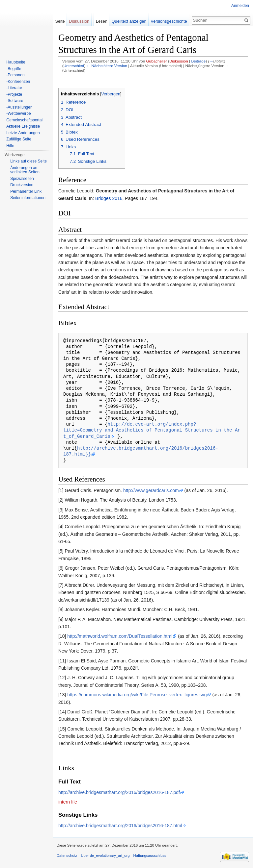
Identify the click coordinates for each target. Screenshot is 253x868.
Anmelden (240, 6)
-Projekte (14, 94)
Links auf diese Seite (28, 161)
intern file (68, 802)
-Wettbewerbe (18, 113)
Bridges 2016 (109, 198)
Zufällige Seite (19, 139)
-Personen (15, 75)
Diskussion (179, 61)
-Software (15, 101)
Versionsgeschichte (169, 21)
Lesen (102, 21)
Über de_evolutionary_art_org (105, 856)
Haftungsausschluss (150, 856)
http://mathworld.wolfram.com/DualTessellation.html (120, 636)
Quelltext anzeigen (129, 21)
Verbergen (111, 94)
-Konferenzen (18, 82)
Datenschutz (67, 856)
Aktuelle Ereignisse (23, 126)
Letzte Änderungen (23, 133)
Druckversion (22, 185)
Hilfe (10, 146)
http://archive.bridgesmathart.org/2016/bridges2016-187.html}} (141, 451)
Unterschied (74, 66)
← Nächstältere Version (107, 66)
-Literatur (14, 88)
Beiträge (198, 61)
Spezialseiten (22, 179)
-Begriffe (14, 69)
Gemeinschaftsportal (24, 120)
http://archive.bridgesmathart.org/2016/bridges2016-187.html (120, 826)
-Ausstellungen (19, 107)
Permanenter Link (26, 191)
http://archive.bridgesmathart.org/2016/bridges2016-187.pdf (119, 792)
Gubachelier (156, 61)
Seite (60, 21)
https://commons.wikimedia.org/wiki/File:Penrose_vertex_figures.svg (137, 695)
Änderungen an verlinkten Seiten (25, 170)
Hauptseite (16, 62)
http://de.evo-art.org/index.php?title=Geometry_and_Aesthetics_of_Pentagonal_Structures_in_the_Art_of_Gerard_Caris (152, 430)
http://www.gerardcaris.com (151, 490)
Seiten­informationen (28, 198)
